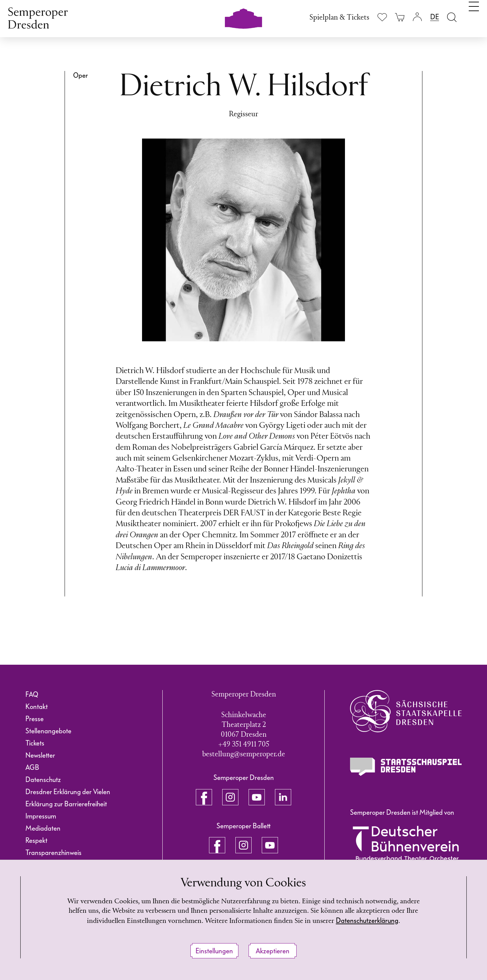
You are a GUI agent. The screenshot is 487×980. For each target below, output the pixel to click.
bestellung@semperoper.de (244, 754)
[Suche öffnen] (452, 17)
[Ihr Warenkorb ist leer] (400, 17)
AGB (32, 767)
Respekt (36, 840)
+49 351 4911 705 (244, 745)
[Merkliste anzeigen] (382, 17)
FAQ (32, 694)
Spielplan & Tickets (339, 18)
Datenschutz (43, 780)
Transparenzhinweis (53, 853)
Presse (34, 719)
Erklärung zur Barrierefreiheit (66, 804)
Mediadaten (43, 828)
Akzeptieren (273, 951)
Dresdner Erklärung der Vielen (68, 792)
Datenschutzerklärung (388, 921)
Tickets (35, 743)
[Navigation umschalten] (474, 16)
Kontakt (37, 707)
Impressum (41, 816)
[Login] (417, 17)
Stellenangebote (48, 731)
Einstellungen (214, 951)
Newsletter (40, 755)
